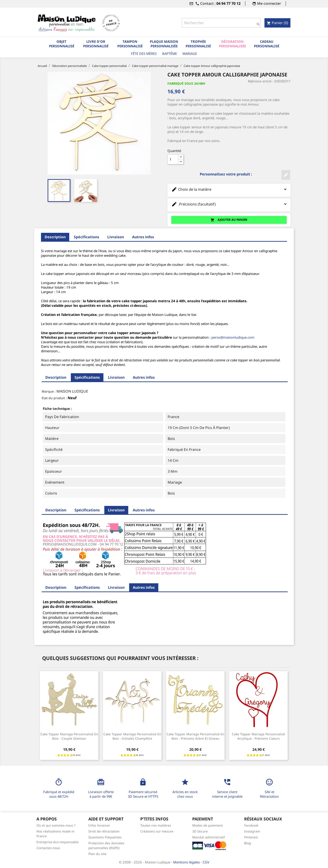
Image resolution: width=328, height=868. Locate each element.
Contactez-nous (48, 848)
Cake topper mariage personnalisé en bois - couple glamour (69, 736)
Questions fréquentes (105, 837)
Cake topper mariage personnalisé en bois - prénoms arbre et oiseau (195, 736)
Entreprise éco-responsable (58, 842)
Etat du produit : (54, 398)
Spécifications (86, 237)
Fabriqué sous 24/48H (186, 83)
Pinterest (251, 837)
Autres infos (143, 237)
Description (55, 237)
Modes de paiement (208, 825)
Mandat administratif (209, 837)
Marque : (49, 391)
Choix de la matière (229, 189)
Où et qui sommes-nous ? (56, 825)
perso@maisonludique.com (233, 337)
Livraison (116, 237)
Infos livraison (99, 825)
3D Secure (200, 831)
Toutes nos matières (156, 825)
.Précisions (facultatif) (229, 204)
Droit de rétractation (104, 831)
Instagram (252, 831)
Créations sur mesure (157, 831)
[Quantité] (173, 159)
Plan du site (97, 854)
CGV (206, 862)
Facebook (251, 825)
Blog (248, 843)
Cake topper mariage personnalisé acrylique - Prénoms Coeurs (258, 736)
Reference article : (261, 81)
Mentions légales (187, 862)
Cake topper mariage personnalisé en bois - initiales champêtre (132, 736)
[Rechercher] (221, 23)
